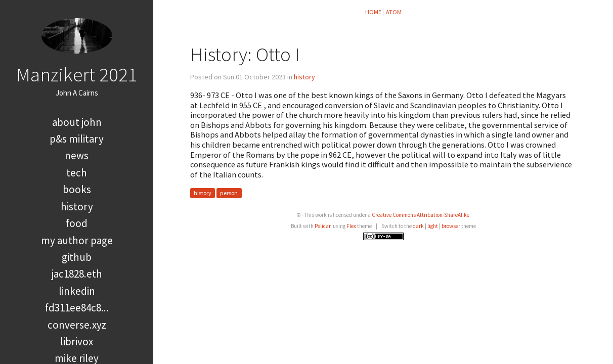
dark (418, 226)
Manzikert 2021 (77, 74)
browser (451, 226)
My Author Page (77, 240)
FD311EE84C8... (77, 308)
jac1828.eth (77, 274)
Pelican (323, 226)
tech (77, 173)
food (77, 223)
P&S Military (77, 139)
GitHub (77, 257)
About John (77, 122)
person (229, 193)
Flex (351, 226)
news (77, 155)
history (77, 207)
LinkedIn (77, 291)
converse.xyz (77, 325)
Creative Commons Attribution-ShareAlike (421, 215)
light (433, 226)
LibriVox (77, 342)
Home (373, 12)
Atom (394, 12)
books (77, 189)
